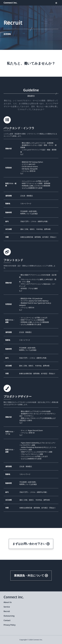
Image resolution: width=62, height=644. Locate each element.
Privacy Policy (10, 625)
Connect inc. (10, 3)
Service (7, 607)
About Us (8, 602)
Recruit (7, 611)
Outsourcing (9, 616)
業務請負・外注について (31, 575)
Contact (7, 620)
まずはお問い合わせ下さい (31, 544)
